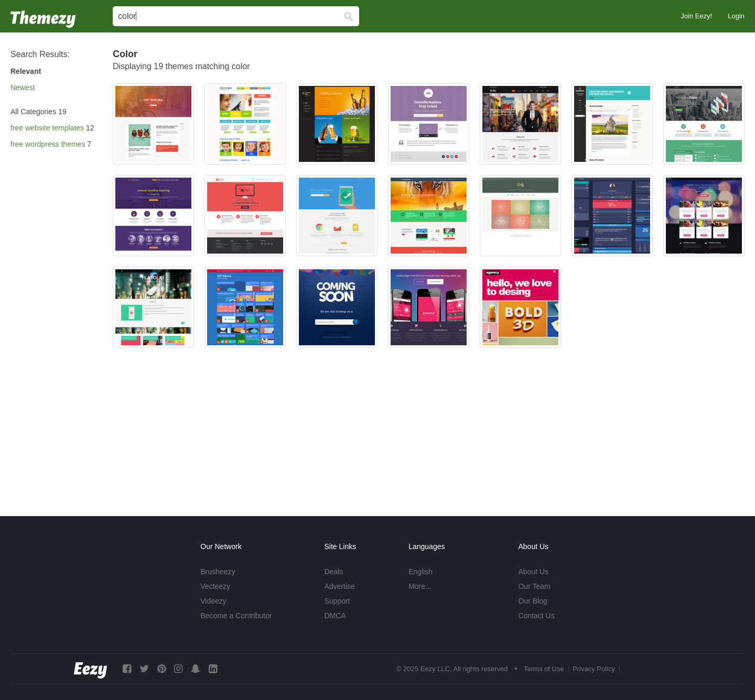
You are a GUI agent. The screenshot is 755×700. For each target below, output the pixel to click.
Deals (333, 572)
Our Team (534, 586)
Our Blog (532, 601)
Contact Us (536, 616)
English (420, 572)
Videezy (213, 601)
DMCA (335, 616)
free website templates (47, 128)
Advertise (339, 586)
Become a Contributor (236, 616)
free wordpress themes (48, 144)
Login (736, 16)
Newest (23, 87)
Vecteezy (215, 586)
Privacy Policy (594, 669)
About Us (533, 572)
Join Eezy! (696, 16)
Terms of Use (544, 669)
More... (420, 586)
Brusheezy (218, 572)
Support (337, 601)
